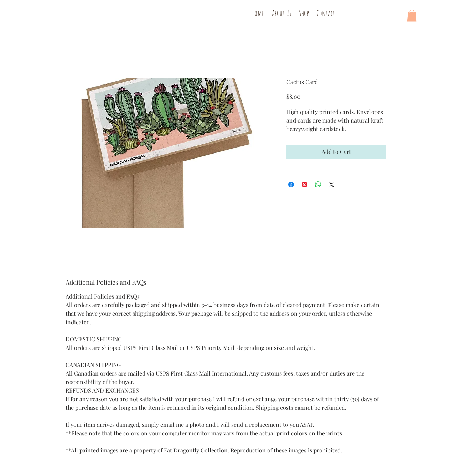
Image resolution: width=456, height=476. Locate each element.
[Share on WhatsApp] (318, 185)
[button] (412, 15)
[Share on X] (332, 185)
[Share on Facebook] (291, 185)
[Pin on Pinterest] (305, 185)
